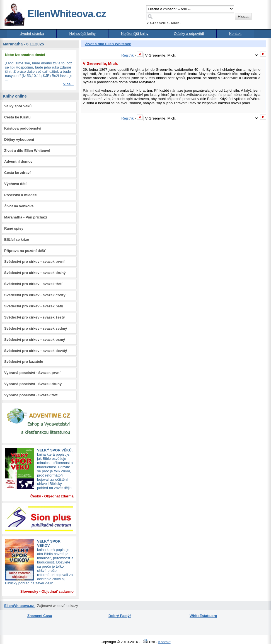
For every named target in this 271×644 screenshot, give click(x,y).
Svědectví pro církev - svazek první (34, 262)
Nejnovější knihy (82, 34)
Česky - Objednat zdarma (52, 496)
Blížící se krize (17, 240)
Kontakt (235, 34)
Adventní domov (18, 161)
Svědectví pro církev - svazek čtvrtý (35, 295)
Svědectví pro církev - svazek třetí (33, 284)
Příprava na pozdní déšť (25, 251)
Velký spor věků (18, 106)
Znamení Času (40, 616)
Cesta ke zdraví (17, 173)
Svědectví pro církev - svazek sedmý (36, 328)
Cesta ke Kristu (17, 117)
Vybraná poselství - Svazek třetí (31, 395)
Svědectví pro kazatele (24, 362)
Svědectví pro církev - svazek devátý (36, 351)
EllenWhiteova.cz (55, 14)
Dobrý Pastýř (120, 616)
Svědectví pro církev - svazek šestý (35, 317)
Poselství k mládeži (21, 195)
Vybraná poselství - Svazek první (32, 373)
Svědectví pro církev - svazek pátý (34, 306)
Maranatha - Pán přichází (26, 217)
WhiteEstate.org (203, 616)
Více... (68, 84)
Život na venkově (19, 206)
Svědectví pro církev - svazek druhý (35, 273)
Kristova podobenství (23, 128)
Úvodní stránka (32, 34)
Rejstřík (127, 55)
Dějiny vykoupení (19, 139)
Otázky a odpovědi (189, 34)
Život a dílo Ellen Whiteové (27, 151)
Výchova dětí (15, 184)
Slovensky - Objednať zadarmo (47, 591)
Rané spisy (14, 228)
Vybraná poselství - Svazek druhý (33, 384)
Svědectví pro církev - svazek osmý (35, 340)
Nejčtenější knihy (135, 34)
